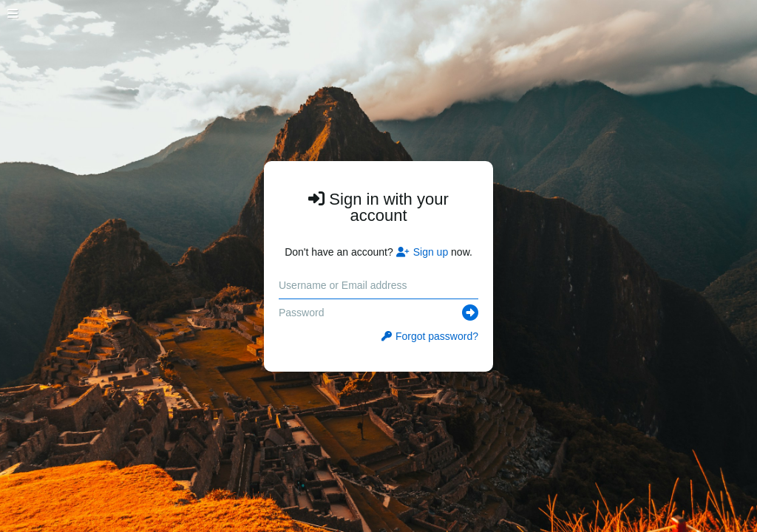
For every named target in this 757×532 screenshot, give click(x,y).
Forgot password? (430, 336)
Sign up (422, 252)
